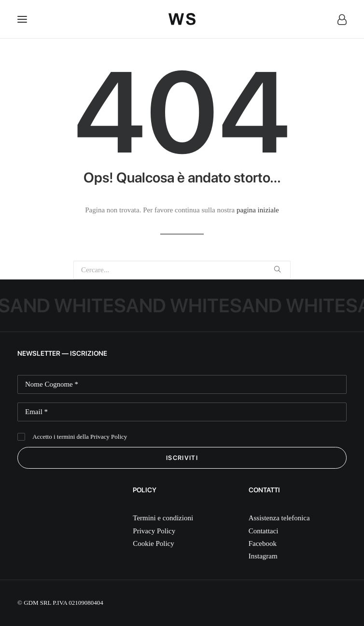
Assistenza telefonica (279, 518)
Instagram (263, 556)
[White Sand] (182, 19)
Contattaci (264, 531)
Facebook (263, 543)
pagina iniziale (258, 210)
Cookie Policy (153, 543)
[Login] (338, 19)
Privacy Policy (109, 437)
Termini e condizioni (163, 518)
